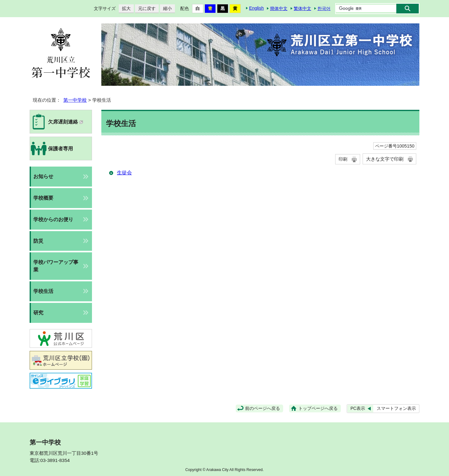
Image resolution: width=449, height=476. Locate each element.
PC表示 (358, 408)
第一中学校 (75, 100)
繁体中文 (302, 8)
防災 (38, 241)
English (256, 8)
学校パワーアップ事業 (56, 266)
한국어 (324, 8)
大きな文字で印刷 (385, 159)
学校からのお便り (53, 219)
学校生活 (43, 291)
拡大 (125, 9)
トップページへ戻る (318, 408)
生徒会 (124, 173)
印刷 (343, 159)
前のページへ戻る (263, 408)
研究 (38, 313)
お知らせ (43, 176)
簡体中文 (279, 8)
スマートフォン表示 (396, 408)
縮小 (166, 9)
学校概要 (43, 198)
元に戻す (145, 9)
